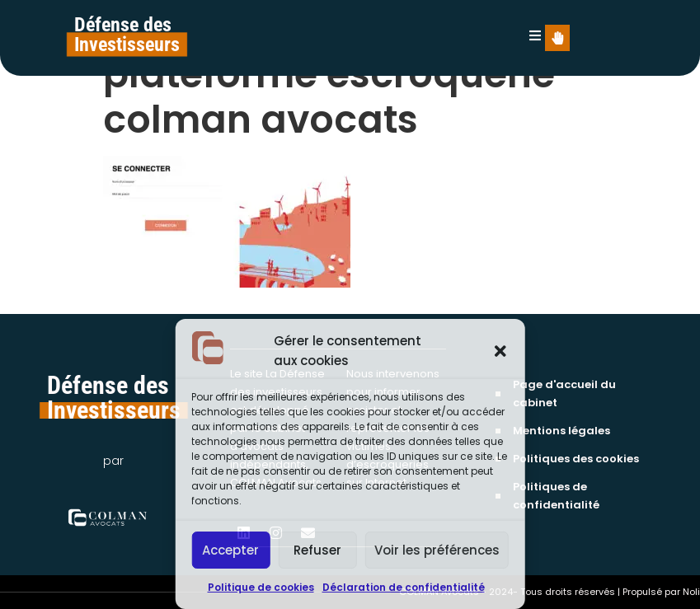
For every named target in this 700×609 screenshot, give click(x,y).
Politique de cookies (261, 587)
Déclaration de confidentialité (404, 587)
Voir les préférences (437, 550)
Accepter (230, 550)
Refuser (317, 550)
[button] (500, 351)
